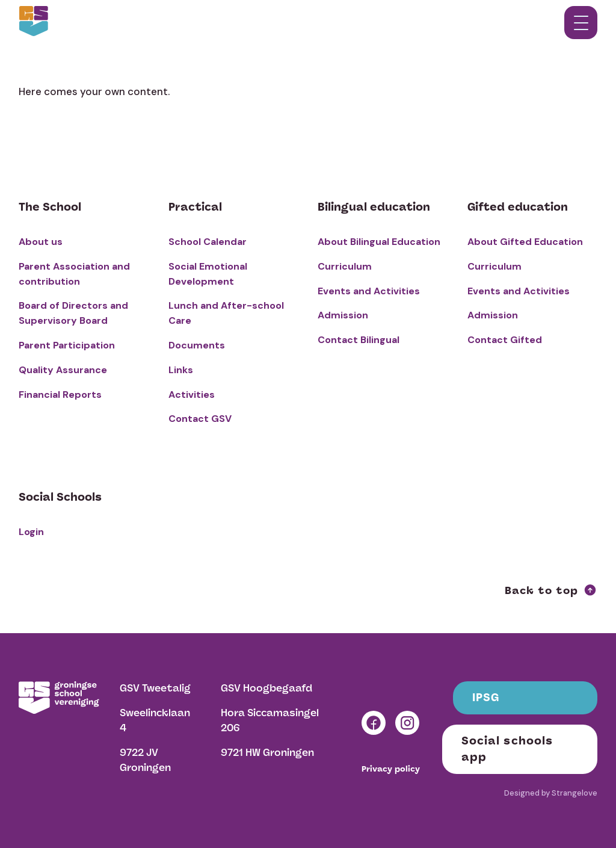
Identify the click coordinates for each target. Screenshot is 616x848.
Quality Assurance (63, 370)
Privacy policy (391, 769)
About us (41, 242)
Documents (197, 345)
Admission (343, 315)
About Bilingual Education (379, 242)
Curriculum (345, 266)
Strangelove (574, 793)
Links (181, 370)
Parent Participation (67, 345)
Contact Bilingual (359, 340)
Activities (192, 395)
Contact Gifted (505, 340)
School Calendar (208, 242)
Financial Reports (60, 395)
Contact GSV (200, 419)
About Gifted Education (525, 242)
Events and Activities (369, 291)
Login (31, 532)
